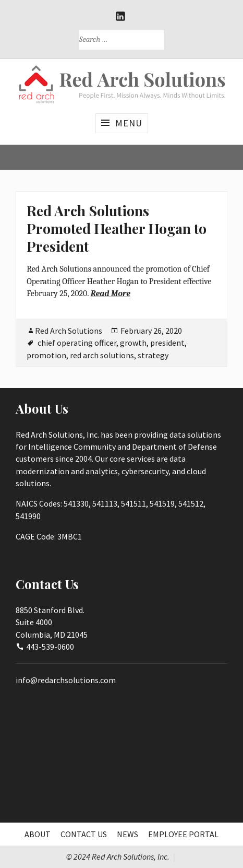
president (167, 343)
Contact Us (84, 834)
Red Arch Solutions (69, 331)
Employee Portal (183, 834)
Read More (111, 294)
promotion (46, 355)
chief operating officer (77, 343)
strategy (153, 355)
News (127, 834)
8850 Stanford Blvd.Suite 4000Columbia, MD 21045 (52, 622)
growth (133, 343)
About (38, 834)
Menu (129, 123)
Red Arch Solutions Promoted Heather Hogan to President (117, 228)
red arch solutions (102, 355)
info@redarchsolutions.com (66, 680)
